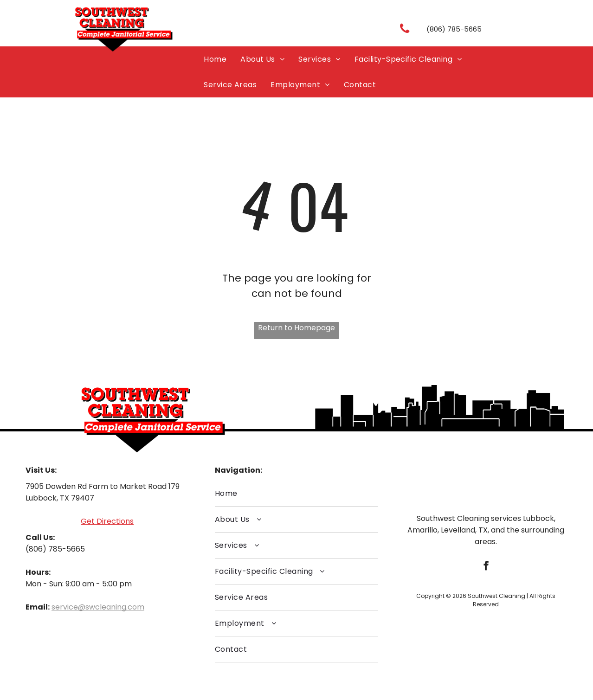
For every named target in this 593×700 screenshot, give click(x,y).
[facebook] (486, 567)
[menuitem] (215, 59)
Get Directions (107, 521)
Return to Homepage (296, 328)
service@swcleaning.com (98, 607)
